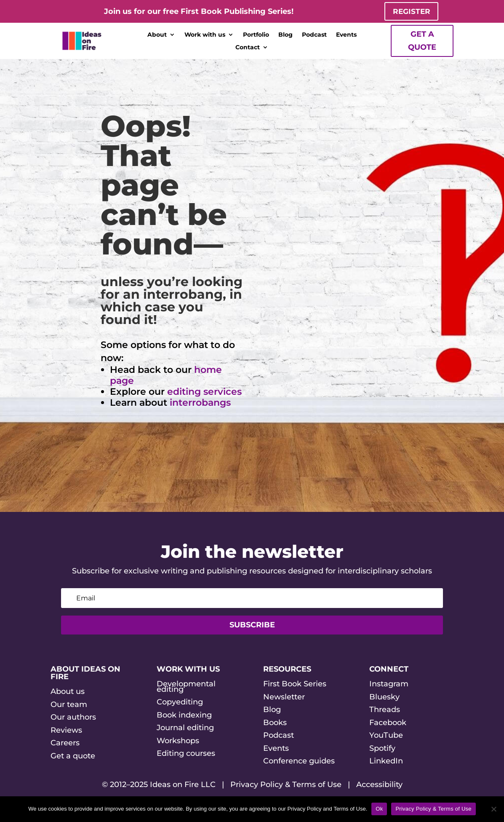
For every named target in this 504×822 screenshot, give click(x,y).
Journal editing (185, 728)
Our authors (73, 718)
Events (346, 35)
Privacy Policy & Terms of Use (286, 785)
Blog (285, 35)
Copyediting (180, 703)
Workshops (178, 741)
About (157, 35)
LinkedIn (386, 762)
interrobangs (200, 403)
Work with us (205, 35)
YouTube (386, 736)
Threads (385, 710)
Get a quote (422, 42)
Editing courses (186, 754)
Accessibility (379, 785)
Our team (69, 705)
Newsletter (284, 697)
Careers (65, 744)
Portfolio (256, 35)
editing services (204, 392)
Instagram (389, 684)
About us (68, 692)
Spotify (382, 749)
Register (411, 11)
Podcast (314, 35)
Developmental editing (186, 687)
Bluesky (384, 697)
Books (275, 723)
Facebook (388, 723)
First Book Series (295, 684)
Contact (248, 48)
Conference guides (299, 762)
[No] (493, 809)
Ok (379, 809)
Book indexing (184, 715)
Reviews (66, 731)
